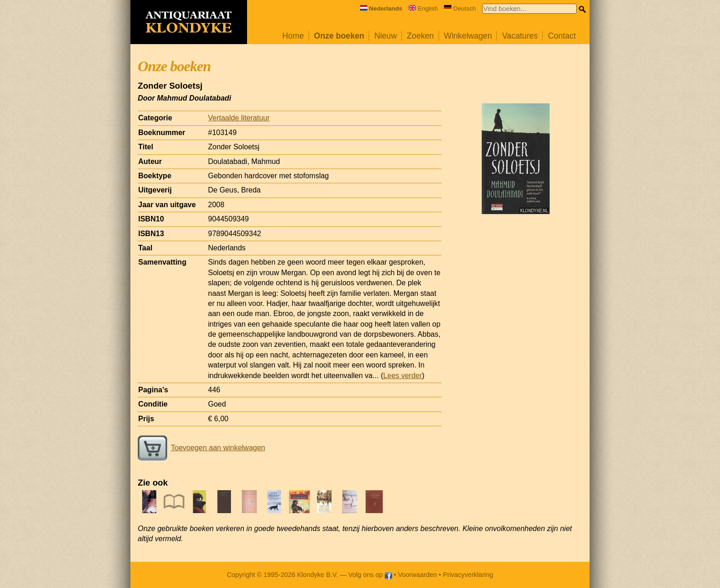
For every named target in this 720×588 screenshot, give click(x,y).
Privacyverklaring (468, 575)
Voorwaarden (418, 575)
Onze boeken (339, 36)
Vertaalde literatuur (239, 118)
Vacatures (520, 36)
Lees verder (403, 376)
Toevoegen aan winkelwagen (201, 448)
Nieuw (385, 36)
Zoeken (420, 36)
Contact (562, 36)
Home (293, 36)
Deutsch (460, 8)
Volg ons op (370, 575)
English (423, 8)
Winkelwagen (468, 36)
